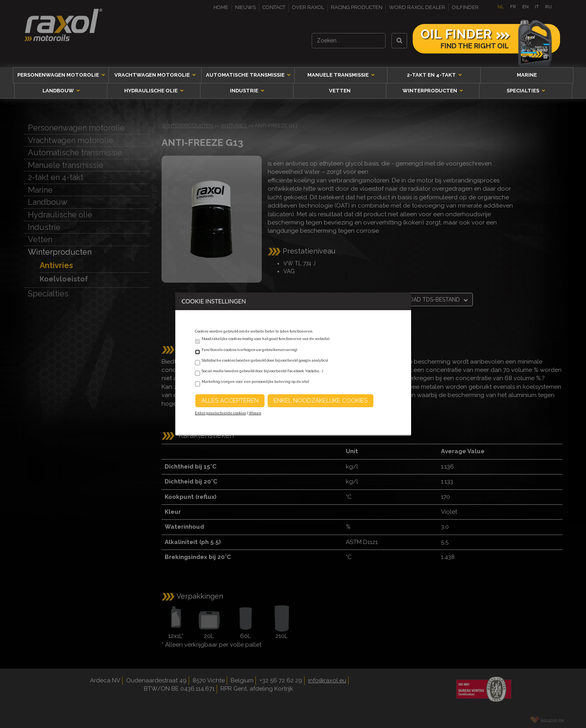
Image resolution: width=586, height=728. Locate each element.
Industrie (245, 91)
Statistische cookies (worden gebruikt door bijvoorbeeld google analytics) (265, 360)
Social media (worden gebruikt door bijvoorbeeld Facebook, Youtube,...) (262, 371)
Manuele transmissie (339, 75)
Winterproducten (430, 91)
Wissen (255, 413)
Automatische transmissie (246, 75)
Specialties (524, 91)
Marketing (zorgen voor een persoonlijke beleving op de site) (255, 382)
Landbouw (59, 91)
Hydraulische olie (152, 91)
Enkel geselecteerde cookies (220, 413)
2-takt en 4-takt (432, 75)
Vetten (340, 91)
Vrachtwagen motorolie (153, 75)
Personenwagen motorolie (59, 75)
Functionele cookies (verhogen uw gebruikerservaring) (249, 350)
